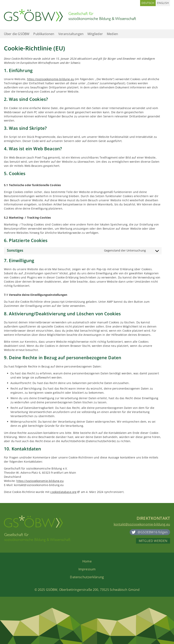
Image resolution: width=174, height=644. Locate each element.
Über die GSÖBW (17, 34)
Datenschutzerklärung (87, 577)
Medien (112, 34)
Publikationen (44, 34)
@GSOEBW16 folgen (153, 532)
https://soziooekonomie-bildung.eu (51, 79)
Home (87, 561)
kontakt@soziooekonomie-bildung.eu (142, 524)
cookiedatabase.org (63, 492)
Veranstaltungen (71, 34)
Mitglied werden (153, 541)
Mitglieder (95, 34)
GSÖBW (52, 590)
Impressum (87, 569)
